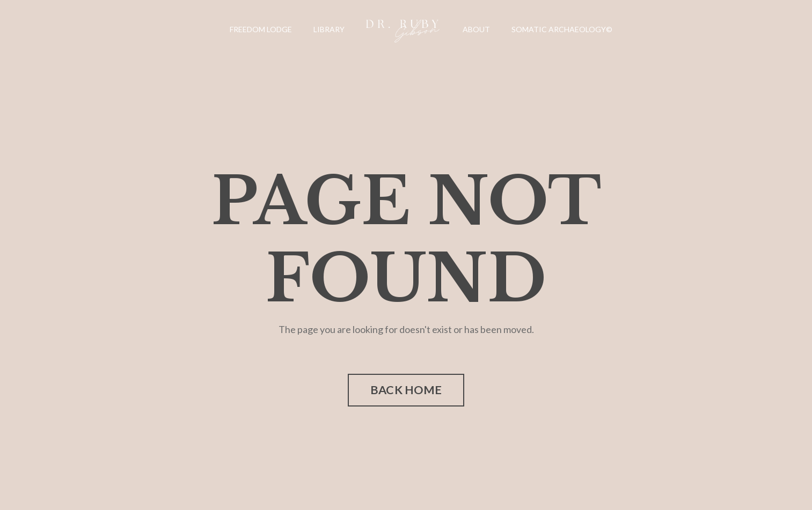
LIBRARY (329, 29)
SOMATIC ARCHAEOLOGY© (562, 29)
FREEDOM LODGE (261, 29)
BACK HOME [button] (406, 390)
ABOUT (476, 29)
